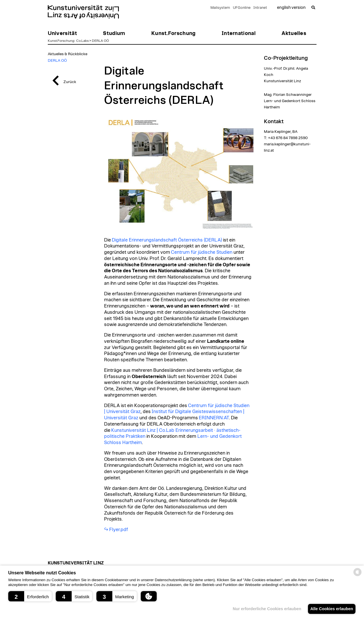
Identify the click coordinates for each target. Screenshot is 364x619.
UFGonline (242, 8)
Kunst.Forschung (61, 41)
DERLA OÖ (100, 41)
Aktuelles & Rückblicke (68, 54)
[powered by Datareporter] (357, 576)
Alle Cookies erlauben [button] (330, 609)
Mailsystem (220, 8)
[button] (30, 596)
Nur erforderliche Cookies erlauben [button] (264, 609)
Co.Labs (82, 41)
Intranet (260, 8)
